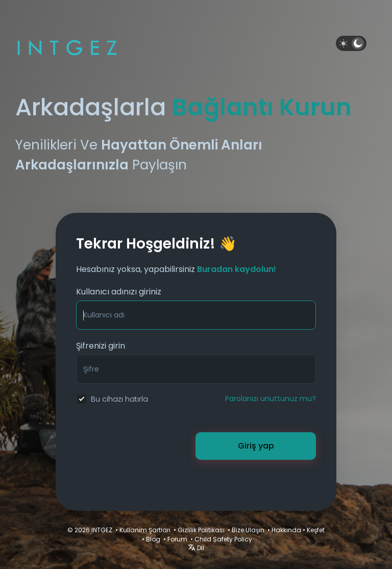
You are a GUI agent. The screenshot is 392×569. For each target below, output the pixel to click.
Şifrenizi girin (101, 346)
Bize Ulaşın (248, 530)
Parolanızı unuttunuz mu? (271, 399)
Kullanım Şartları (145, 530)
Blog (153, 539)
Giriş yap (256, 446)
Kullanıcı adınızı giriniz (119, 292)
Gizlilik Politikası (201, 530)
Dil (196, 548)
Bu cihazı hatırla (119, 399)
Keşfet (316, 530)
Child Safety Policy (223, 539)
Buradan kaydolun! (237, 269)
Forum (177, 539)
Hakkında (286, 530)
